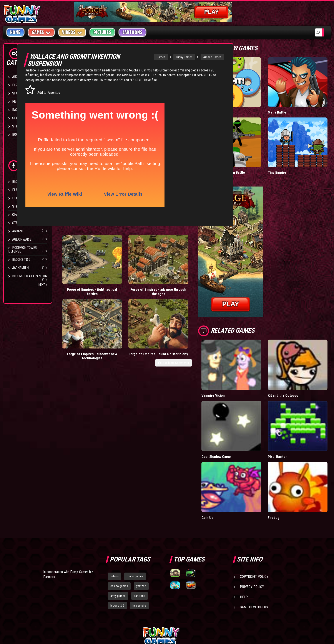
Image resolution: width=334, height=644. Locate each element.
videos (115, 528)
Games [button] (41, 32)
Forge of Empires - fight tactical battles (78, 273)
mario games (135, 528)
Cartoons (132, 32)
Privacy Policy (252, 538)
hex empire (139, 557)
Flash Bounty (23, 190)
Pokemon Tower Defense (22, 249)
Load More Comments (197, 284)
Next (43, 285)
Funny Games (166, 57)
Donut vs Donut (237, 102)
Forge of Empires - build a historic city (195, 273)
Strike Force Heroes (28, 206)
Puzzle (18, 85)
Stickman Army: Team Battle (246, 153)
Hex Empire (21, 198)
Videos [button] (72, 32)
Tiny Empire (288, 153)
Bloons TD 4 (21, 182)
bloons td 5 (117, 557)
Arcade (18, 77)
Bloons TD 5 (21, 260)
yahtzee (141, 538)
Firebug (285, 469)
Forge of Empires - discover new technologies (156, 275)
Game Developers (254, 559)
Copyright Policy (254, 528)
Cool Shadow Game (239, 418)
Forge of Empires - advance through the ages (117, 275)
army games (118, 547)
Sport (17, 118)
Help (244, 549)
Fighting (19, 102)
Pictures (102, 32)
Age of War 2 (22, 239)
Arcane (18, 231)
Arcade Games (194, 57)
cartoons (140, 547)
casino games (119, 538)
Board (17, 135)
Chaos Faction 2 (24, 215)
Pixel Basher (289, 418)
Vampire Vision (236, 366)
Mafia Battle (288, 102)
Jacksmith (20, 268)
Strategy (19, 126)
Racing (17, 110)
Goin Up (230, 469)
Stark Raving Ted (25, 223)
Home (15, 32)
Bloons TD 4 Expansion (30, 276)
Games (142, 57)
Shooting (19, 93)
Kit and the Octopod (295, 366)
